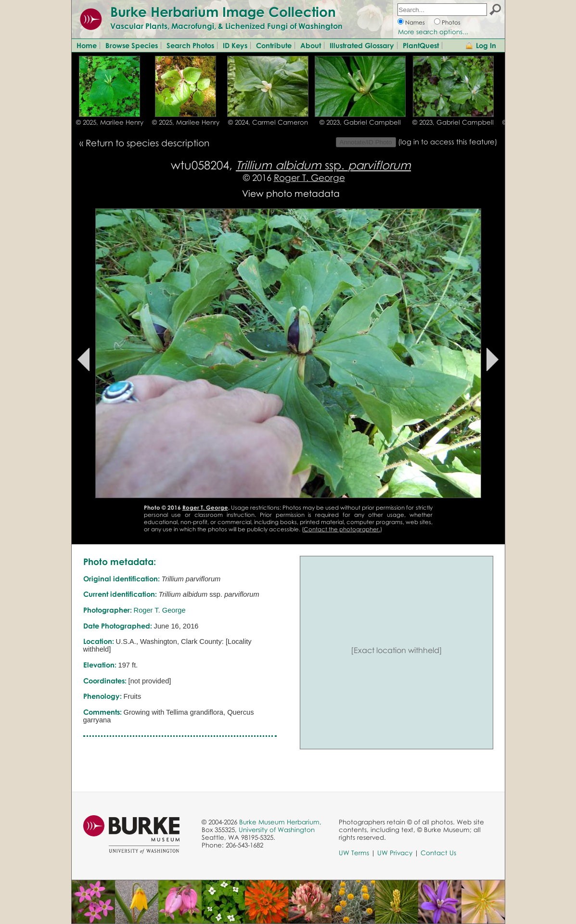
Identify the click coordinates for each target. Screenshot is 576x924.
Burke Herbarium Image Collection (223, 12)
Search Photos (190, 45)
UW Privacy (395, 853)
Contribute (274, 45)
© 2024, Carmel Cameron (268, 122)
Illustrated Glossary (362, 45)
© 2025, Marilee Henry (110, 122)
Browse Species (132, 45)
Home (87, 45)
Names (415, 22)
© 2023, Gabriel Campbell (360, 122)
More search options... (433, 32)
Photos (451, 22)
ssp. (323, 165)
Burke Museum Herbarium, (280, 822)
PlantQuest (421, 45)
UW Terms (354, 853)
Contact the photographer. (342, 529)
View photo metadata (291, 193)
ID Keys (235, 45)
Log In (486, 45)
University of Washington (277, 830)
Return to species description (147, 143)
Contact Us (438, 853)
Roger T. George (309, 177)
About (311, 45)
